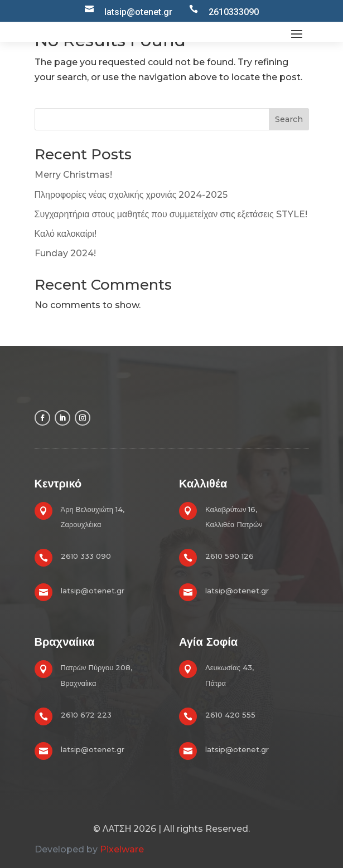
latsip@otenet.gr (93, 591)
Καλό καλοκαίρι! (66, 234)
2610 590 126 (230, 556)
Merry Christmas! (73, 175)
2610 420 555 (230, 715)
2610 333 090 (86, 556)
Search (289, 119)
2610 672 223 (86, 715)
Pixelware (122, 849)
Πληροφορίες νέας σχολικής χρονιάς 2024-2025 (131, 195)
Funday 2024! (65, 253)
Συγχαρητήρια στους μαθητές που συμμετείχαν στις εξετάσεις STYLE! (171, 214)
